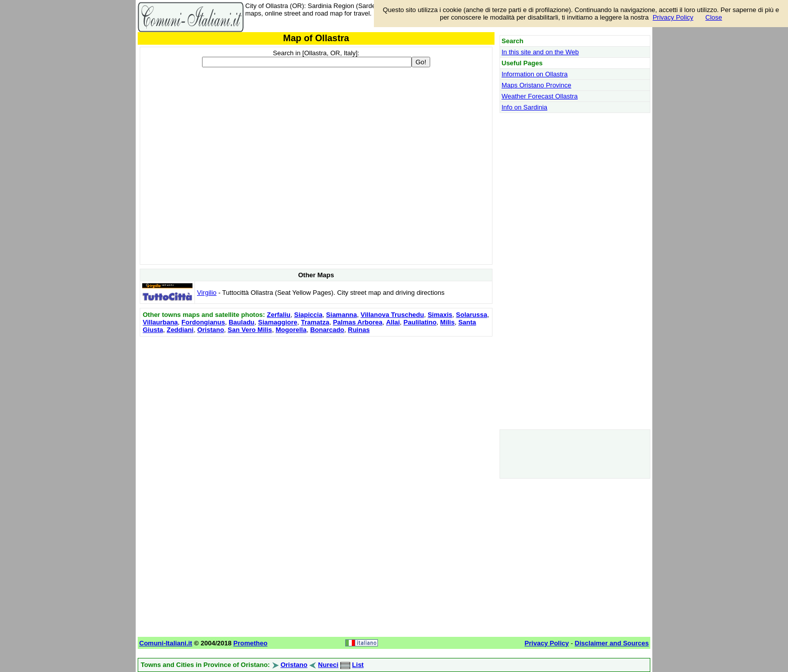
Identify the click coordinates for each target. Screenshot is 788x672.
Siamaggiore (278, 322)
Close (714, 17)
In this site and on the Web (540, 52)
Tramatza (315, 322)
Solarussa (471, 315)
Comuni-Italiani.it (166, 643)
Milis (448, 322)
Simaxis (440, 315)
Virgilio (207, 293)
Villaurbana (160, 322)
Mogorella (291, 330)
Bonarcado (327, 330)
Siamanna (341, 315)
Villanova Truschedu (392, 315)
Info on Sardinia (524, 107)
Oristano (210, 330)
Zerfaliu (279, 315)
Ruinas (359, 330)
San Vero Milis (250, 330)
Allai (393, 322)
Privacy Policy (673, 17)
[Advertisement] (316, 409)
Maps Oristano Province (536, 85)
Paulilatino (420, 322)
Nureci (328, 665)
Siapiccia (308, 315)
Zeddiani (180, 330)
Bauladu (241, 322)
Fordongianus (203, 322)
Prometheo (250, 643)
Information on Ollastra (535, 74)
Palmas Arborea (358, 322)
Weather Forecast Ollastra (539, 96)
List (358, 665)
